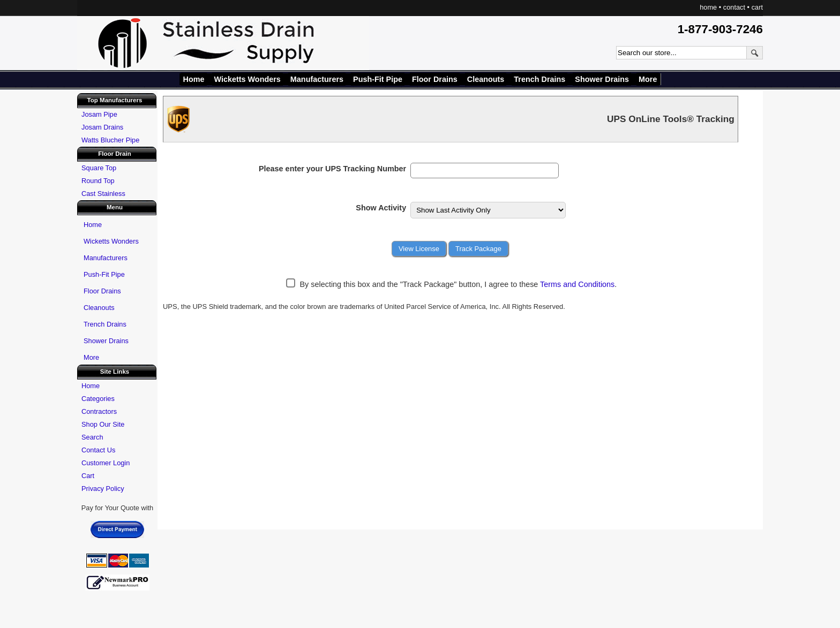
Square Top (99, 168)
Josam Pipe (99, 114)
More (648, 79)
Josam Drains (102, 127)
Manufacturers (317, 79)
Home (194, 79)
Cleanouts (486, 79)
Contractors (99, 411)
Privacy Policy (103, 489)
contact (734, 7)
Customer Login (106, 463)
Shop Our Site (103, 424)
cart (757, 7)
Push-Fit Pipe (378, 79)
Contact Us (98, 450)
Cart (88, 476)
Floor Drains (435, 79)
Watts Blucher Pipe (110, 140)
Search (92, 437)
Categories (98, 399)
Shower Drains (602, 79)
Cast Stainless (103, 194)
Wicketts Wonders (247, 79)
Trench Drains (539, 79)
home (708, 7)
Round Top (98, 181)
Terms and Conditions (577, 284)
